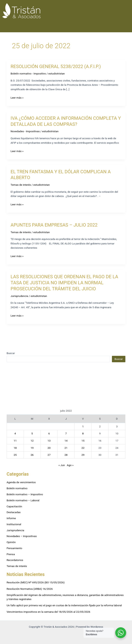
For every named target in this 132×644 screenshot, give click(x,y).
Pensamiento (14, 548)
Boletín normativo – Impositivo (25, 494)
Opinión (11, 542)
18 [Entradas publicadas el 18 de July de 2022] (15, 448)
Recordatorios (15, 560)
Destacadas (14, 512)
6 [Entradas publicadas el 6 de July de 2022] (49, 433)
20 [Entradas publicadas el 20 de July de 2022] (49, 448)
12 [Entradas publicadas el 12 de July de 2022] (32, 441)
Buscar (11, 353)
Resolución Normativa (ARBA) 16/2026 (30, 589)
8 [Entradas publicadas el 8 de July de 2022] (83, 433)
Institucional (14, 524)
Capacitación (14, 506)
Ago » (70, 465)
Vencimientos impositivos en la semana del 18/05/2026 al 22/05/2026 (48, 612)
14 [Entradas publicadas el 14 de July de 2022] (66, 441)
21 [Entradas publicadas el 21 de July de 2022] (66, 448)
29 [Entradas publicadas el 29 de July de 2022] (83, 455)
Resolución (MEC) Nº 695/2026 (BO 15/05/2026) (36, 582)
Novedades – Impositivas (22, 536)
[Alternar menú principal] (127, 11)
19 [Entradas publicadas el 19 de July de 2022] (32, 448)
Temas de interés (21, 185)
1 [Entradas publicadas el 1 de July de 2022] (83, 426)
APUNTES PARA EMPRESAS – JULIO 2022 (54, 225)
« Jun (62, 465)
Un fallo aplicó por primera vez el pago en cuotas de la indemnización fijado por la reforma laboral (64, 605)
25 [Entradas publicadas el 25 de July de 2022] (15, 455)
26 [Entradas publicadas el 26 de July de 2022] (32, 455)
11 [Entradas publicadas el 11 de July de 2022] (15, 441)
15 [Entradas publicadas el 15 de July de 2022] (83, 441)
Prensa (11, 554)
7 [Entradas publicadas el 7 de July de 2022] (66, 433)
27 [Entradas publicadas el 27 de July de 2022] (49, 455)
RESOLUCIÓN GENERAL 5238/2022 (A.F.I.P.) (56, 66)
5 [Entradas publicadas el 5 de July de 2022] (32, 433)
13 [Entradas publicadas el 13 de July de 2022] (49, 441)
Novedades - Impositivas (25, 131)
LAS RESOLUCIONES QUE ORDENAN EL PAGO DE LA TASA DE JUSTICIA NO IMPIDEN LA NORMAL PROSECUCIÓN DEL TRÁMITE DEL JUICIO (64, 283)
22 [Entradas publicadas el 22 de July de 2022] (83, 448)
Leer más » (17, 97)
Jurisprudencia (19, 296)
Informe (11, 518)
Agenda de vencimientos (21, 482)
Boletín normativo (17, 488)
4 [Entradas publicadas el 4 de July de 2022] (15, 433)
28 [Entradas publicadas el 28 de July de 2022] (66, 455)
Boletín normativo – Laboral (23, 500)
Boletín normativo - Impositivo (28, 73)
